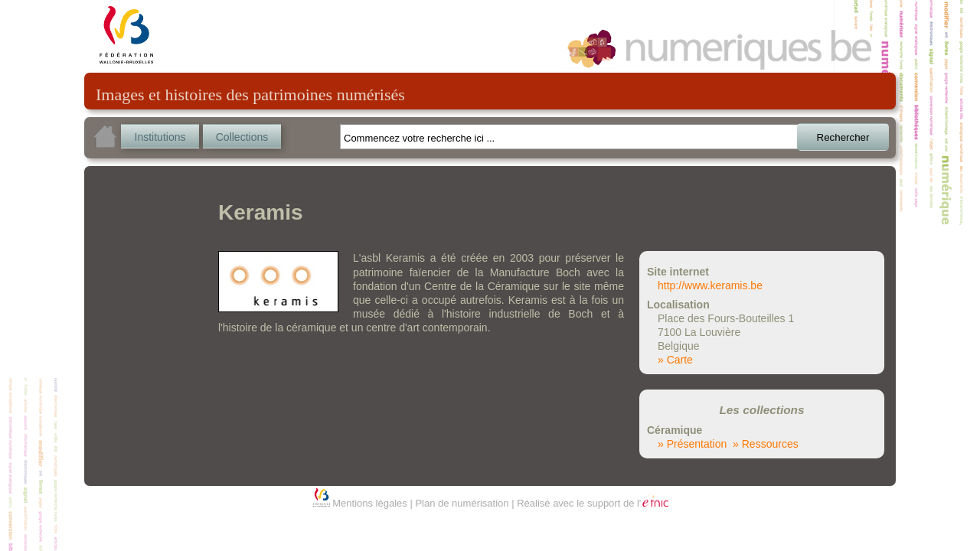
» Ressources (766, 444)
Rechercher (843, 137)
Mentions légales (370, 503)
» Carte (675, 360)
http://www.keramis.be (710, 285)
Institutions (160, 137)
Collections (242, 137)
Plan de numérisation (462, 503)
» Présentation (692, 444)
